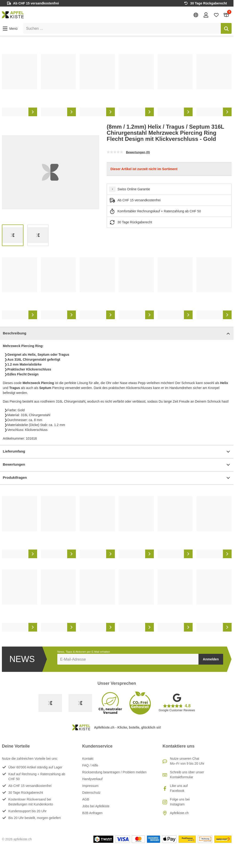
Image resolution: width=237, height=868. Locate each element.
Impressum (90, 786)
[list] (117, 85)
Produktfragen (117, 478)
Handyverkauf (92, 779)
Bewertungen (117, 465)
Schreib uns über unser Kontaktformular (187, 775)
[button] (10, 29)
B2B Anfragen (92, 813)
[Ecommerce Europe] (80, 703)
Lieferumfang (117, 452)
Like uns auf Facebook (179, 788)
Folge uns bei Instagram (180, 802)
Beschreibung (117, 334)
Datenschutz (91, 793)
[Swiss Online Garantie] (50, 703)
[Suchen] (226, 28)
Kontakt (88, 759)
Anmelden (211, 659)
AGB (86, 799)
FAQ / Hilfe (90, 765)
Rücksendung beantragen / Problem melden (114, 772)
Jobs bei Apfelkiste (96, 806)
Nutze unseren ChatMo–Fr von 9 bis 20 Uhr (187, 761)
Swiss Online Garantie (134, 189)
